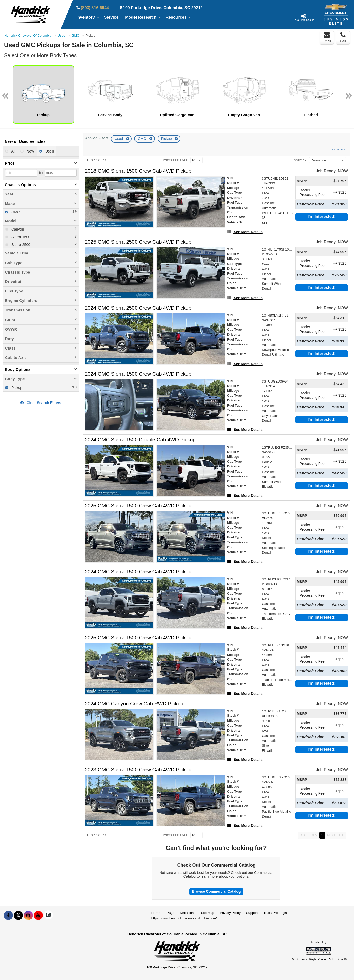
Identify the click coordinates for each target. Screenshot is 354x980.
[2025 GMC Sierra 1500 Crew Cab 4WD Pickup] (138, 506)
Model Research (143, 17)
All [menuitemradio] (13, 151)
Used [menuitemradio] (49, 151)
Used (119, 139)
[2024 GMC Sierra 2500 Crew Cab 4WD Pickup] (138, 308)
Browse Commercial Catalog (216, 891)
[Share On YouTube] (38, 916)
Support (252, 913)
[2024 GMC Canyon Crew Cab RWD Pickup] (134, 704)
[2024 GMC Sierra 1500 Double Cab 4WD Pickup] (140, 440)
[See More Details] (245, 232)
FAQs (170, 913)
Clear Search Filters (41, 403)
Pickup (167, 139)
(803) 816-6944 (95, 8)
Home (156, 913)
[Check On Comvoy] (48, 916)
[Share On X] (18, 916)
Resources (179, 17)
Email (327, 37)
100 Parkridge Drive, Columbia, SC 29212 (163, 8)
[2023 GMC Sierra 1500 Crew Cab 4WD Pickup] (138, 770)
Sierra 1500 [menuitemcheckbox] (20, 237)
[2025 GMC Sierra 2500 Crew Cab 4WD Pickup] (138, 242)
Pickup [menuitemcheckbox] (16, 388)
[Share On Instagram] (28, 916)
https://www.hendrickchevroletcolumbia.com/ (184, 918)
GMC (143, 139)
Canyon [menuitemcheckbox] (17, 229)
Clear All (339, 149)
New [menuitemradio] (30, 151)
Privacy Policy (230, 913)
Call (343, 37)
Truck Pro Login (275, 913)
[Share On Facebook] (8, 916)
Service (111, 17)
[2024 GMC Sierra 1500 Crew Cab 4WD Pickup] (138, 374)
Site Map (208, 913)
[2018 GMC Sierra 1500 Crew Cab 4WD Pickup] (138, 171)
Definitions (188, 913)
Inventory (88, 17)
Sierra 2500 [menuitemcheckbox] (20, 245)
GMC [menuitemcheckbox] (15, 212)
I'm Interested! (322, 217)
